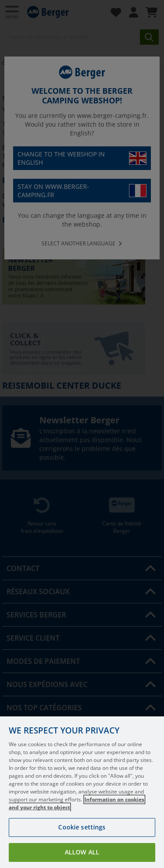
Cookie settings (82, 827)
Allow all (82, 852)
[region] (82, 792)
